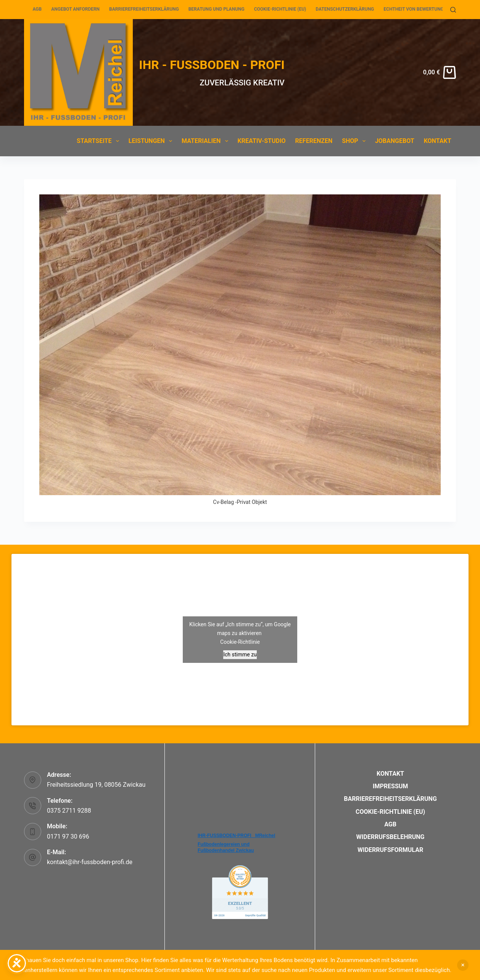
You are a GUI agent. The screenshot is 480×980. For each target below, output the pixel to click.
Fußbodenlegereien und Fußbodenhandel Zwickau (226, 847)
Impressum (391, 786)
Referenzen (314, 141)
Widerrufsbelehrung (391, 837)
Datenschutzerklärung (345, 9)
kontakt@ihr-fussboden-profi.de (90, 862)
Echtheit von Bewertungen (416, 9)
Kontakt (438, 141)
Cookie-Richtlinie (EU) (280, 9)
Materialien (206, 141)
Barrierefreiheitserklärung (144, 9)
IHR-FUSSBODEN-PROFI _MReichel (236, 836)
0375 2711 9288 (69, 811)
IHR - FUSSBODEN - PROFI (212, 65)
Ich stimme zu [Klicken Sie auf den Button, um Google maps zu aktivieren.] (240, 654)
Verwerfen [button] (463, 965)
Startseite (99, 141)
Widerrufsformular (390, 850)
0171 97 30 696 (68, 836)
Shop (355, 141)
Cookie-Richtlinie (240, 642)
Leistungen (152, 141)
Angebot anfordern (75, 9)
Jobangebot (395, 141)
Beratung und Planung (217, 9)
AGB (37, 9)
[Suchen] (453, 10)
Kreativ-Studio (262, 141)
